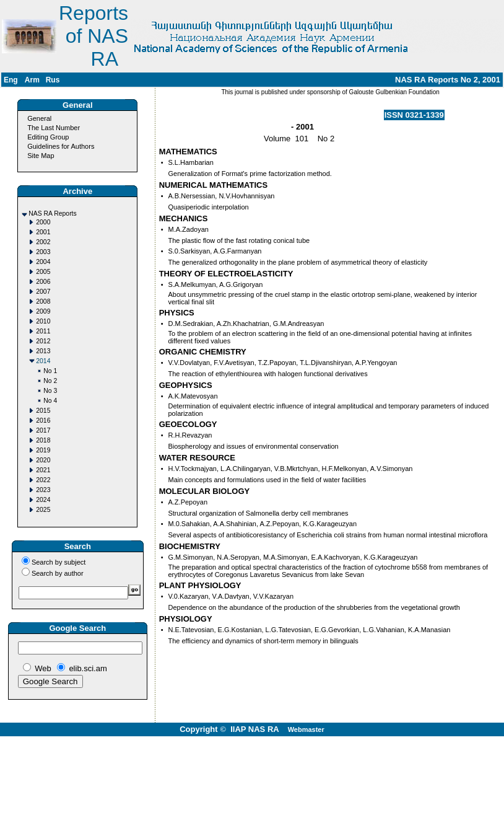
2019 (43, 450)
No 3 (50, 391)
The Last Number (54, 128)
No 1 (50, 371)
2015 (43, 411)
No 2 (50, 381)
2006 (43, 282)
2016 (43, 421)
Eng (11, 80)
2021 (43, 470)
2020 (43, 460)
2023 (43, 490)
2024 (43, 500)
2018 (43, 440)
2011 (43, 331)
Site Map (41, 156)
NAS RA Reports (52, 214)
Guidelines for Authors (61, 146)
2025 (43, 510)
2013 (43, 351)
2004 (43, 262)
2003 (43, 252)
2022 (43, 480)
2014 (43, 361)
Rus (53, 80)
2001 (43, 232)
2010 (43, 321)
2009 (43, 311)
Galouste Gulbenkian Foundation (393, 92)
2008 (43, 302)
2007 (43, 292)
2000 (43, 222)
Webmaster (306, 729)
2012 (43, 341)
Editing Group (48, 137)
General (39, 118)
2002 (43, 242)
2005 (43, 272)
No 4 (50, 401)
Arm (32, 80)
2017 (43, 430)
